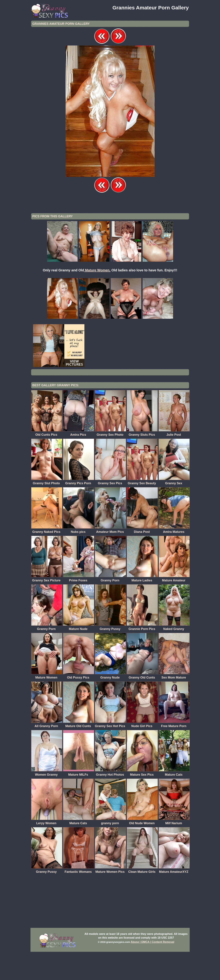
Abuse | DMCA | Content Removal (152, 970)
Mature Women (97, 298)
